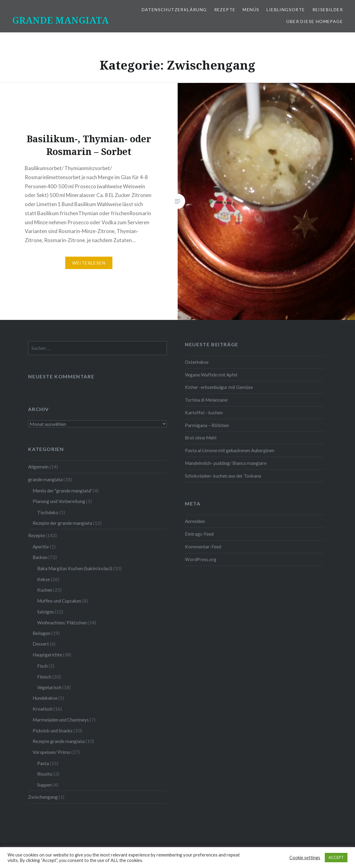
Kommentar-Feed (203, 547)
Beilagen (42, 633)
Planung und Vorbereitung (59, 501)
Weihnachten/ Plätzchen (62, 623)
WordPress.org (201, 559)
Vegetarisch (49, 687)
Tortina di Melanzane (206, 400)
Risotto (45, 774)
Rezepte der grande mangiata (62, 523)
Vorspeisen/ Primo (52, 752)
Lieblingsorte (286, 10)
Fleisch (44, 677)
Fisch (42, 666)
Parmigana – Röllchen (207, 425)
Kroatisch (43, 709)
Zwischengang (43, 797)
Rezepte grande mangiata (59, 741)
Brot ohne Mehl (201, 438)
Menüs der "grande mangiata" (62, 491)
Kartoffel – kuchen (204, 413)
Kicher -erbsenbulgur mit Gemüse (219, 387)
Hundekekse (45, 698)
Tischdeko (48, 512)
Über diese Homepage (315, 21)
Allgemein (38, 467)
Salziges (45, 612)
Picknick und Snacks (53, 731)
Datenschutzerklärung (174, 10)
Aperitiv (41, 547)
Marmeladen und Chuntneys (61, 720)
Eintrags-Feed (199, 534)
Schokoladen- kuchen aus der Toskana (223, 476)
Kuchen (45, 590)
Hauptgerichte (47, 655)
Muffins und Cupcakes (59, 601)
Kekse (44, 579)
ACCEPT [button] (336, 857)
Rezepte (225, 10)
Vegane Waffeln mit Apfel (211, 375)
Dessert (41, 644)
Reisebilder (328, 10)
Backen (40, 557)
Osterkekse (197, 362)
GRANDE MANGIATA (60, 20)
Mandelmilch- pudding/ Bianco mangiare (226, 463)
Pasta (43, 763)
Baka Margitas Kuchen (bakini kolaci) (75, 568)
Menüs (251, 10)
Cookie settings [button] (305, 858)
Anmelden (195, 521)
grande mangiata (45, 479)
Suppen (44, 785)
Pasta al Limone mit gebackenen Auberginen (230, 450)
